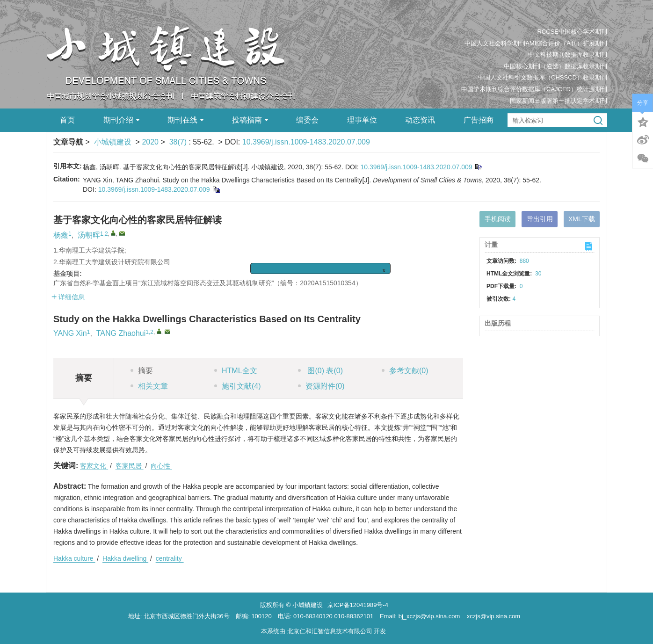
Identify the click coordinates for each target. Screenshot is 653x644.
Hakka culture (74, 558)
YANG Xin (70, 333)
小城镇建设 (113, 142)
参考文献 (405, 371)
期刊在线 (185, 120)
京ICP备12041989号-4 (358, 605)
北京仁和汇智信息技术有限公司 (330, 631)
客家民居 (130, 466)
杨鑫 (61, 235)
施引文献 (238, 386)
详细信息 (68, 297)
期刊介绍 (121, 120)
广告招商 (479, 120)
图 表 (320, 371)
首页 (67, 120)
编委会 (307, 120)
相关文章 (149, 386)
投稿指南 (250, 120)
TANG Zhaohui (121, 333)
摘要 (142, 371)
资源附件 (321, 386)
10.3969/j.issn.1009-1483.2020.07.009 (306, 142)
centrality (170, 558)
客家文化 (94, 466)
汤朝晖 (89, 235)
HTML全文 (236, 371)
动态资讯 (420, 120)
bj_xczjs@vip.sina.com (429, 616)
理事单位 (362, 120)
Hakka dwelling (125, 558)
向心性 (161, 466)
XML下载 (582, 219)
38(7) (179, 142)
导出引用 (540, 219)
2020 (150, 142)
